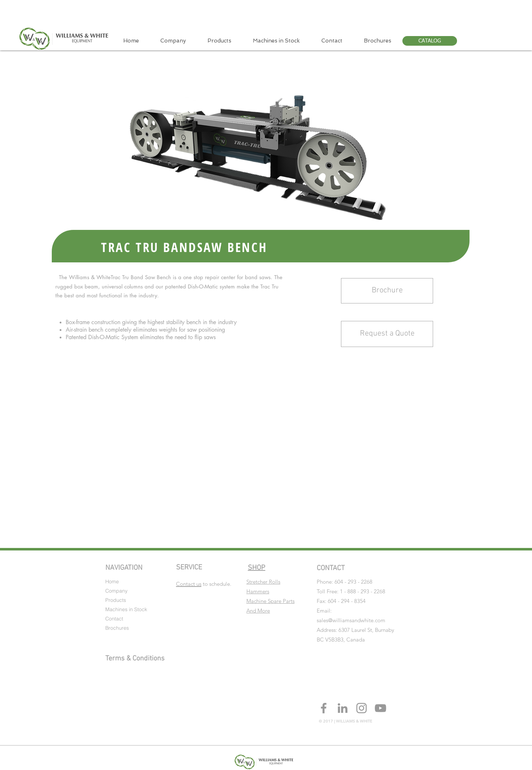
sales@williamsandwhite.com (351, 620)
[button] (387, 334)
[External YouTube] (256, 446)
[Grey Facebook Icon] (324, 708)
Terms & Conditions (135, 659)
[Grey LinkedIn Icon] (343, 708)
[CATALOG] (430, 41)
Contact (114, 619)
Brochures (117, 628)
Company (116, 591)
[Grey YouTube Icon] (380, 708)
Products (116, 600)
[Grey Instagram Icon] (362, 708)
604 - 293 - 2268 (353, 582)
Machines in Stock (126, 609)
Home (112, 582)
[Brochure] (387, 291)
